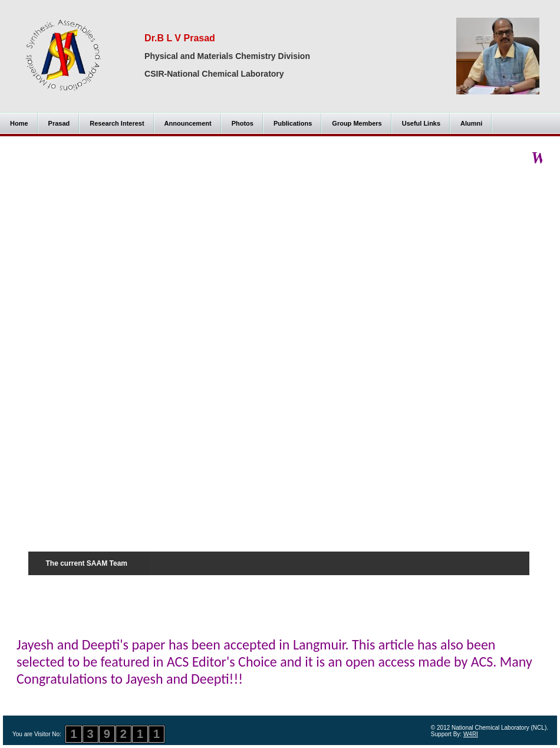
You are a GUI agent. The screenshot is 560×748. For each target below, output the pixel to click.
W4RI (471, 734)
